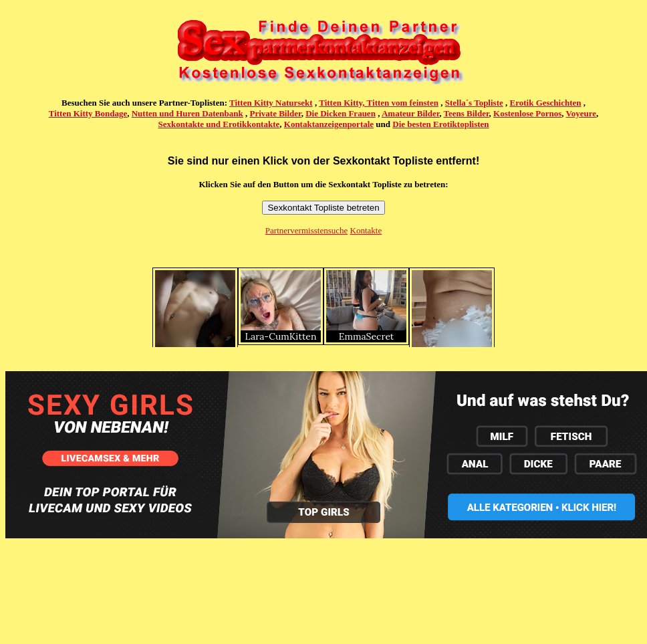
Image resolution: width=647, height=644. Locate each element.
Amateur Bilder (410, 113)
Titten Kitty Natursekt (271, 103)
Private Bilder (276, 113)
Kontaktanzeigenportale (329, 124)
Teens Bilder (467, 113)
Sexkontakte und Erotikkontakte (219, 124)
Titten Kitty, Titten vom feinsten (379, 103)
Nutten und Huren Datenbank (187, 113)
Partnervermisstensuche (306, 230)
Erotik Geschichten (546, 103)
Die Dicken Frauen (341, 113)
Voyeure (581, 113)
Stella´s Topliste (474, 103)
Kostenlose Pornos (527, 113)
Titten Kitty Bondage (88, 113)
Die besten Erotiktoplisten (440, 124)
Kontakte (366, 230)
